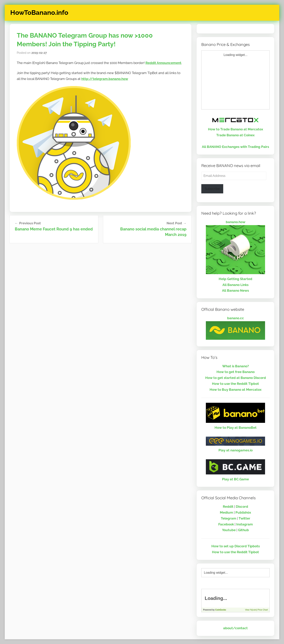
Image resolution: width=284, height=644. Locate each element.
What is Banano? (236, 366)
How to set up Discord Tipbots (236, 546)
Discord (242, 507)
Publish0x (243, 512)
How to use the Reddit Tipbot (235, 384)
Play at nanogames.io (236, 450)
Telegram (229, 518)
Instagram (245, 524)
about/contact (235, 628)
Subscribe (212, 189)
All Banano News (235, 290)
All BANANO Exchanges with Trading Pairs (235, 147)
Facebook (226, 524)
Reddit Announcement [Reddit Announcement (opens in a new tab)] (163, 63)
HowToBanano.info (39, 13)
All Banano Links (235, 285)
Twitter (244, 518)
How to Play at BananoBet (236, 428)
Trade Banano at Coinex (235, 135)
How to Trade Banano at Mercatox (236, 129)
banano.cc (236, 318)
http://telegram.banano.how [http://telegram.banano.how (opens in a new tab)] (105, 79)
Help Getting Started (235, 279)
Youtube (229, 530)
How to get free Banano (236, 372)
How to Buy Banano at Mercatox (236, 390)
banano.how (236, 222)
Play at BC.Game (235, 479)
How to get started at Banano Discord (236, 378)
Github (243, 530)
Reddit (228, 507)
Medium (226, 512)
